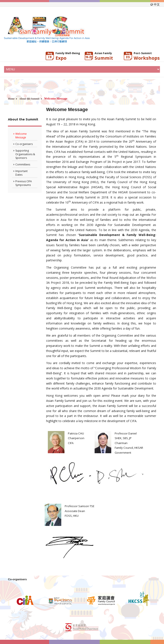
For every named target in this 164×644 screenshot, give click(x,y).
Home (11, 99)
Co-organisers (24, 144)
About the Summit (29, 99)
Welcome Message (21, 136)
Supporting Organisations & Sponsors (25, 154)
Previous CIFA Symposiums (24, 183)
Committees (23, 164)
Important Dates (21, 173)
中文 (157, 4)
